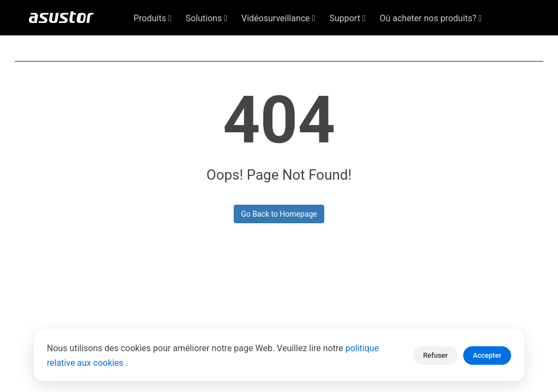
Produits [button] (153, 18)
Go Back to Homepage (279, 214)
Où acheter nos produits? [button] (431, 18)
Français (492, 44)
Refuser (435, 355)
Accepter (487, 355)
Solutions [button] (207, 18)
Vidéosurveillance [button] (278, 18)
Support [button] (347, 18)
